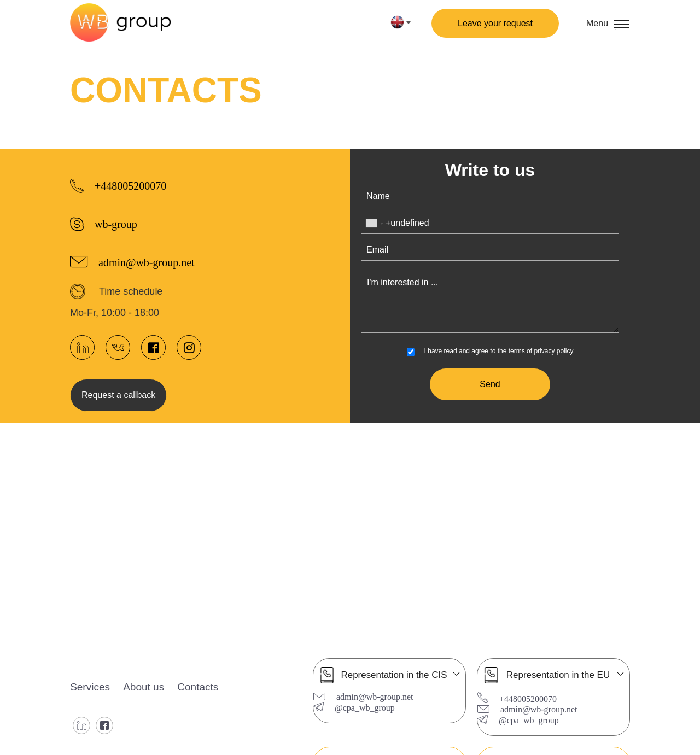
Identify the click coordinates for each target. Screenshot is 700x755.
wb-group (116, 223)
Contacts (198, 687)
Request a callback (118, 395)
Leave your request (495, 23)
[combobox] (374, 223)
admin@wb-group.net (147, 261)
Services (90, 687)
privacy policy (553, 351)
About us (144, 687)
